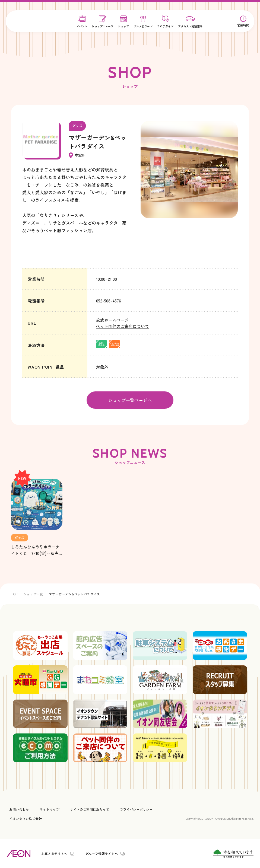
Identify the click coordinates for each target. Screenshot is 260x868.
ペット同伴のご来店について (123, 326)
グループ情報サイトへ (102, 853)
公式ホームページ (112, 320)
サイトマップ (49, 809)
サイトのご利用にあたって (90, 809)
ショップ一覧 (33, 593)
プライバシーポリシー (136, 809)
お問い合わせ (19, 809)
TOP (14, 593)
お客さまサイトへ (54, 853)
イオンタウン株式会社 (26, 818)
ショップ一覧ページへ (130, 400)
